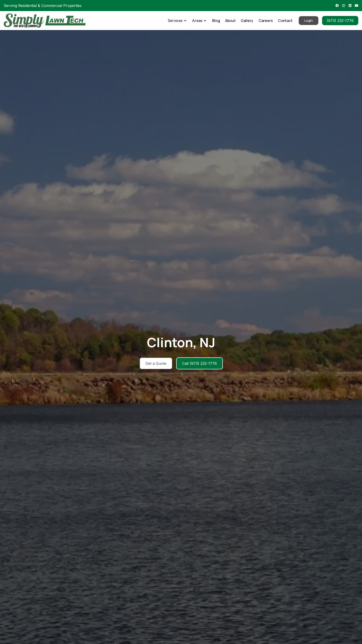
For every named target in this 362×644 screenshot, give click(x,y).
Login (309, 20)
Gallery (247, 21)
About (230, 21)
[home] (24, 21)
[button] (177, 21)
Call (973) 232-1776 (199, 363)
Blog (216, 21)
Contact (285, 21)
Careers (266, 21)
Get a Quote (156, 363)
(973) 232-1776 (340, 21)
